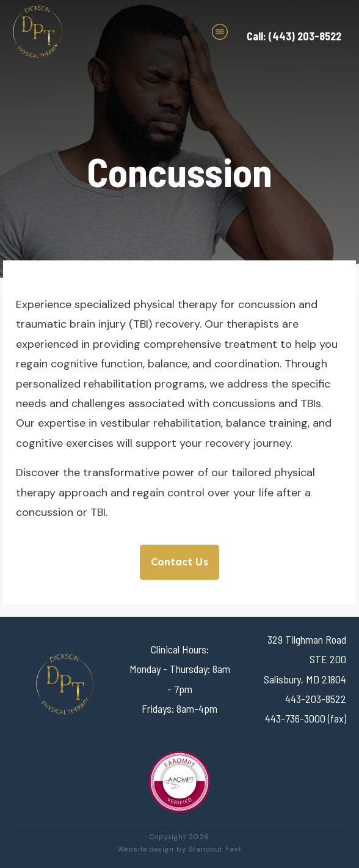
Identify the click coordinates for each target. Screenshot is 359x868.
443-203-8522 (316, 699)
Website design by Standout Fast (180, 849)
